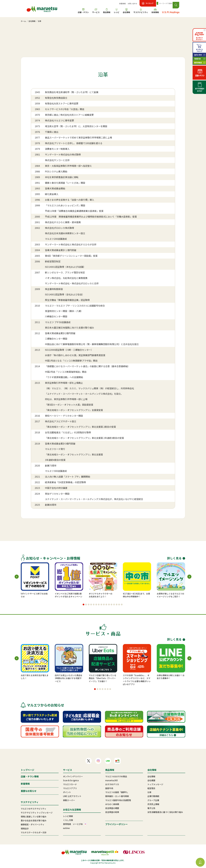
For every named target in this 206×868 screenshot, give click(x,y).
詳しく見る (176, 558)
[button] (83, 605)
